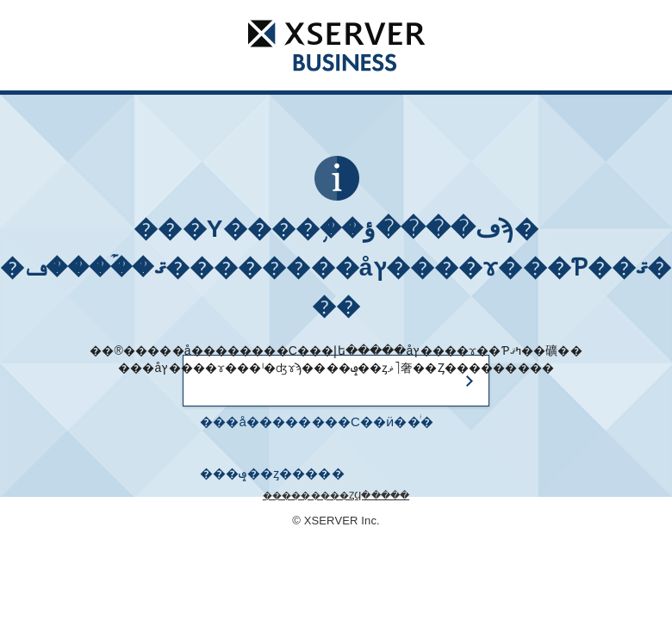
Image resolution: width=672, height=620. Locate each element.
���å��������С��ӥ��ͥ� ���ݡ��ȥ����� (317, 431)
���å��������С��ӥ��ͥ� (336, 45)
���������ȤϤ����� (336, 495)
